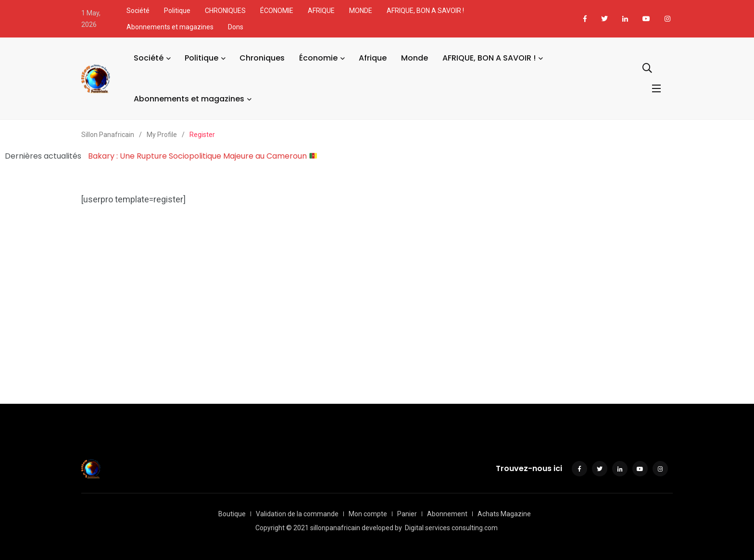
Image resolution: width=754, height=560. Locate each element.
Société (138, 11)
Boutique (232, 514)
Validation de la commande (297, 514)
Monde (415, 58)
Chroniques (262, 58)
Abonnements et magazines (170, 27)
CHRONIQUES (225, 11)
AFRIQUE (321, 11)
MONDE (361, 11)
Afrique (373, 58)
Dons (236, 27)
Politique (177, 11)
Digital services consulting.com (451, 528)
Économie (318, 58)
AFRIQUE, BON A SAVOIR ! (425, 11)
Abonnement (447, 514)
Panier (407, 514)
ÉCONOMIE (277, 11)
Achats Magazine (504, 514)
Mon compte (368, 514)
